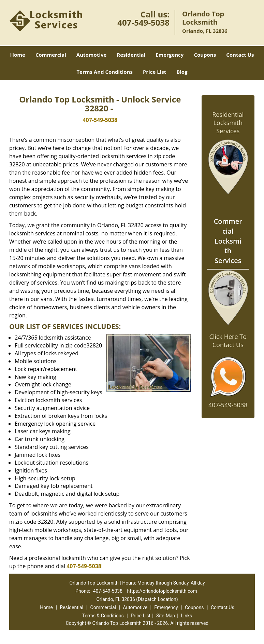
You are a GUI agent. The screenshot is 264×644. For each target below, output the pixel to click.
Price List (155, 72)
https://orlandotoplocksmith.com (162, 591)
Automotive (92, 55)
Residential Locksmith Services (228, 123)
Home (18, 55)
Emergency (170, 55)
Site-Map (166, 616)
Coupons (205, 55)
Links (186, 616)
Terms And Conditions (105, 72)
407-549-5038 (143, 22)
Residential (131, 55)
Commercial (51, 55)
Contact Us (240, 55)
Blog (182, 72)
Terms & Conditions (103, 616)
